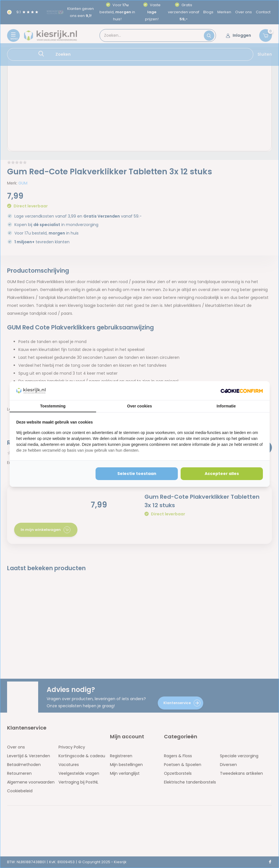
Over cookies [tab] (140, 406)
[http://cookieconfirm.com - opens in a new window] (242, 391)
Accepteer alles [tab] (222, 474)
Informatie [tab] (226, 406)
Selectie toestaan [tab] (137, 474)
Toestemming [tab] (53, 406)
